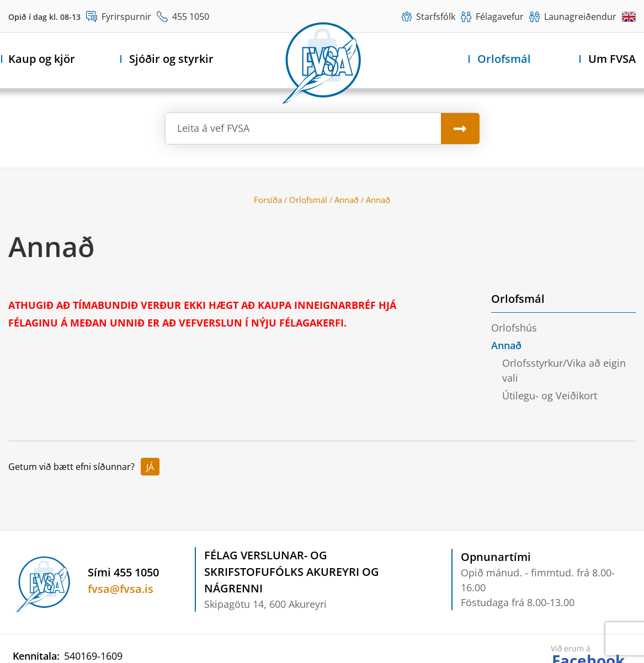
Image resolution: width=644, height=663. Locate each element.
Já (150, 467)
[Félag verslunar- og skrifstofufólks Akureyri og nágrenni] (322, 61)
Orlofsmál (308, 200)
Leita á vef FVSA (213, 128)
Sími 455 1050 (123, 572)
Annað (347, 200)
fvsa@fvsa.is (121, 589)
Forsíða (268, 200)
